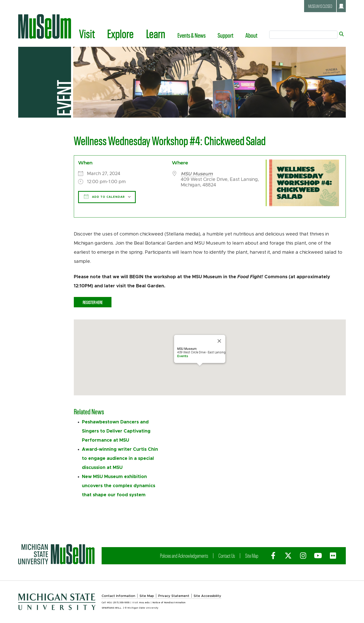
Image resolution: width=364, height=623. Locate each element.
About (251, 35)
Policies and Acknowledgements (184, 555)
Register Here (93, 302)
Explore (120, 33)
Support (225, 35)
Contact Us (227, 555)
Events (183, 356)
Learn (156, 33)
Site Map (252, 555)
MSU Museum (197, 174)
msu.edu (144, 603)
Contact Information (118, 596)
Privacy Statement (174, 596)
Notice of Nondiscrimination (169, 603)
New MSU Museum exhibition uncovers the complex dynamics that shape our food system (119, 486)
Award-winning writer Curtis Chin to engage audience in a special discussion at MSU (120, 459)
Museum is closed (326, 6)
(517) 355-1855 (121, 603)
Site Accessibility (207, 596)
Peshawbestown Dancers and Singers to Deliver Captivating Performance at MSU (116, 431)
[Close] (219, 341)
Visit (87, 33)
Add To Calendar (104, 197)
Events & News (191, 35)
